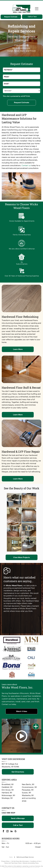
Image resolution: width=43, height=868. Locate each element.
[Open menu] (37, 9)
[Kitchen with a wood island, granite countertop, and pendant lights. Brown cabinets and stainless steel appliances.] (29, 530)
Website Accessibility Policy (31, 863)
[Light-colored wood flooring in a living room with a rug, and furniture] (29, 500)
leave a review (12, 608)
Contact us (26, 165)
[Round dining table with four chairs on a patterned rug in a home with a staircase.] (29, 544)
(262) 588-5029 (8, 813)
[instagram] (7, 831)
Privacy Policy (5, 861)
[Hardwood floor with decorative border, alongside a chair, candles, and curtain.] (14, 515)
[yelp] (15, 831)
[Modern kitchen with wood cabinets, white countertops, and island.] (14, 500)
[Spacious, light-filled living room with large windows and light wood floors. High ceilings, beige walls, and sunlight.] (14, 544)
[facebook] (3, 831)
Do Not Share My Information (20, 861)
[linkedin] (11, 831)
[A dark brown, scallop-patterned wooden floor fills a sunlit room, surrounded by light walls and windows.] (29, 515)
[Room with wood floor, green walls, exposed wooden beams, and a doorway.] (14, 530)
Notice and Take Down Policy (13, 863)
